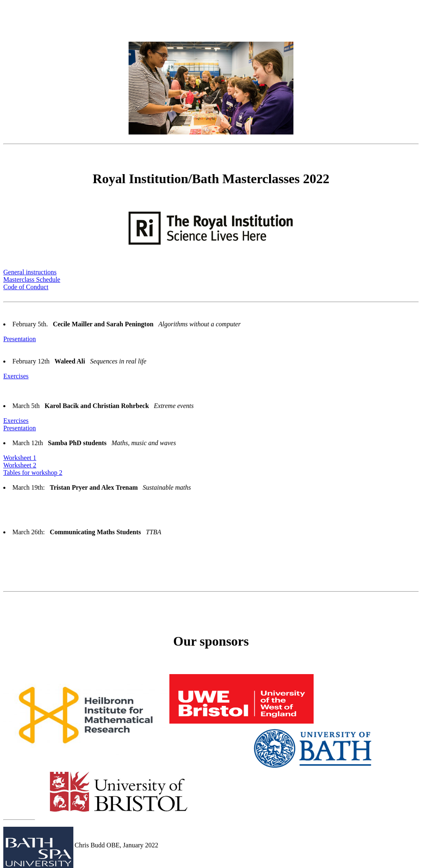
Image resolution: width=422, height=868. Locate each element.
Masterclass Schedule (32, 280)
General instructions (30, 272)
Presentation (20, 339)
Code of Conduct (26, 287)
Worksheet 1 (20, 458)
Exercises (16, 376)
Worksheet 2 (20, 465)
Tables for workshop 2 (33, 473)
